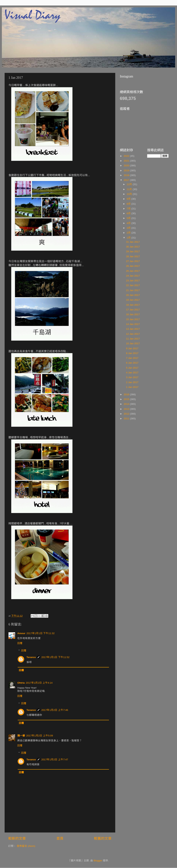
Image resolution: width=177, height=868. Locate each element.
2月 (129, 233)
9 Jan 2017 (132, 348)
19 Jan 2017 (133, 300)
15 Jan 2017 (133, 319)
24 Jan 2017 (133, 276)
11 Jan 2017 (133, 339)
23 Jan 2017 (133, 281)
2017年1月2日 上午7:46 (55, 710)
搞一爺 (21, 736)
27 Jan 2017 (133, 261)
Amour (21, 633)
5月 (129, 218)
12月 (130, 184)
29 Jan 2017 (133, 251)
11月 (130, 189)
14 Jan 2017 (133, 324)
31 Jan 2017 (133, 242)
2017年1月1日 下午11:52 (55, 657)
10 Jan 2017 (133, 343)
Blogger (98, 861)
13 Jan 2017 (133, 329)
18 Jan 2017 (133, 305)
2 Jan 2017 (132, 382)
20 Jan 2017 (133, 295)
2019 (127, 170)
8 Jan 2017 (132, 353)
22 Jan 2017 (133, 285)
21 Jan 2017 (133, 290)
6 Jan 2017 (132, 363)
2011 (127, 419)
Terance (31, 657)
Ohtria (21, 683)
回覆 (20, 643)
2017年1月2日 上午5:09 (40, 736)
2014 (127, 404)
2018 (127, 175)
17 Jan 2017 (133, 310)
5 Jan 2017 (132, 368)
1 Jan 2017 (132, 387)
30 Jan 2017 (133, 247)
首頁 (60, 838)
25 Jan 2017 (133, 271)
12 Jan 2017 (133, 334)
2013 (127, 409)
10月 (130, 194)
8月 (129, 204)
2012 (127, 414)
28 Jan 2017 (133, 256)
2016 (127, 394)
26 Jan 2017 (133, 266)
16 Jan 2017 (133, 314)
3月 (129, 228)
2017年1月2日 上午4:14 (39, 683)
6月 (129, 213)
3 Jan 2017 (132, 377)
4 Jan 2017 (132, 373)
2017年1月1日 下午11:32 (41, 633)
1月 (129, 238)
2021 (127, 161)
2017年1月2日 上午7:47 (55, 760)
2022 (127, 156)
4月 (129, 223)
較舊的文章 (103, 838)
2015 (127, 399)
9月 (129, 199)
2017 (127, 180)
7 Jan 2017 (132, 358)
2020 (127, 166)
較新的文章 (17, 838)
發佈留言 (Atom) (26, 846)
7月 (129, 209)
